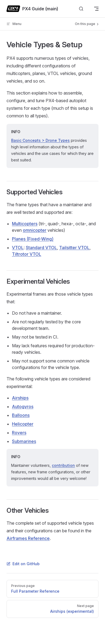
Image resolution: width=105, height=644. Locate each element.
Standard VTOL (41, 248)
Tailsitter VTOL (74, 248)
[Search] (81, 9)
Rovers (19, 433)
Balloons (21, 415)
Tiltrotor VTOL (27, 254)
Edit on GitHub (23, 564)
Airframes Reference (28, 538)
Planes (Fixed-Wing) (33, 239)
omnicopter (35, 230)
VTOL (18, 248)
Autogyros (23, 407)
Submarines (24, 441)
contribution (63, 465)
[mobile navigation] (96, 9)
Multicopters (25, 224)
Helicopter (23, 424)
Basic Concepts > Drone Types (40, 140)
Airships (20, 398)
